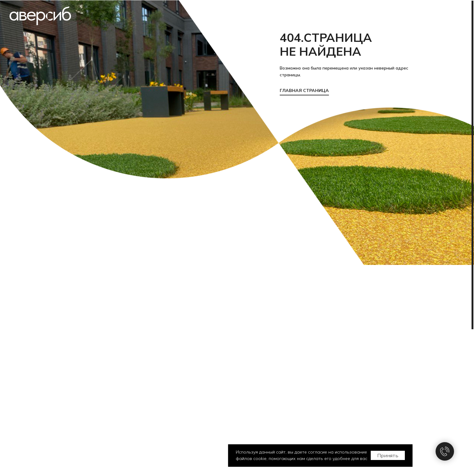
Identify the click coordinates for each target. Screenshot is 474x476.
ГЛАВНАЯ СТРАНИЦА (304, 90)
